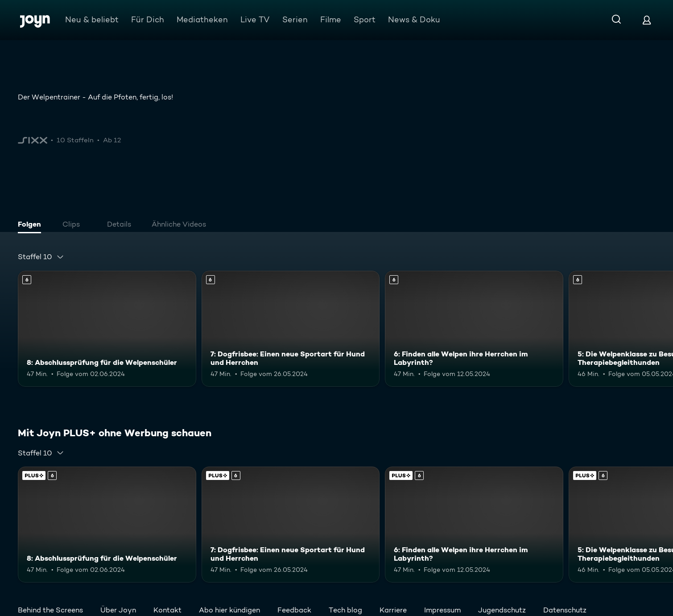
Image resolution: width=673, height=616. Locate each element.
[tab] (32, 225)
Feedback (294, 610)
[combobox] (41, 257)
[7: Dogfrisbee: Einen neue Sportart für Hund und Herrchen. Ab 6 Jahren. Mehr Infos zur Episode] (291, 329)
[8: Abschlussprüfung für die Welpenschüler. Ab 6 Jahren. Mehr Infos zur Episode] (107, 329)
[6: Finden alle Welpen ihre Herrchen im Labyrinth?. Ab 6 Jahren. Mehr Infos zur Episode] (474, 329)
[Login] (647, 20)
